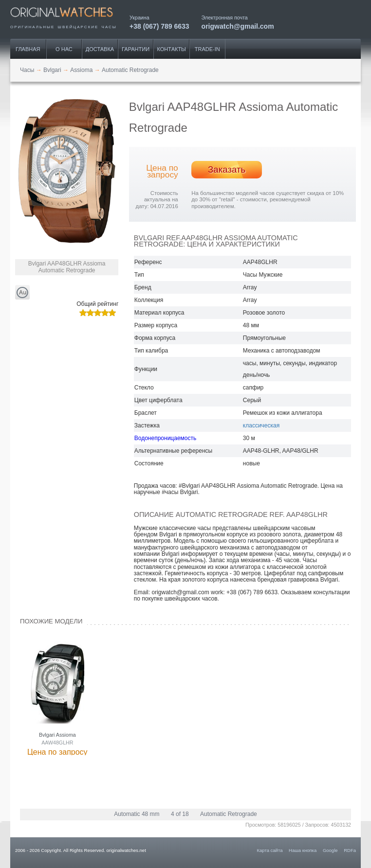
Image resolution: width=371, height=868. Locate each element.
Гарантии (136, 49)
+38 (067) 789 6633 (159, 26)
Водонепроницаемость (165, 438)
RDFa (350, 850)
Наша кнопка (303, 850)
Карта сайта (270, 850)
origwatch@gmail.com (238, 26)
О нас (64, 49)
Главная (28, 49)
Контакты (172, 49)
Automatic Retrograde (229, 814)
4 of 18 (180, 814)
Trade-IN (207, 49)
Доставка (100, 49)
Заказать (227, 169)
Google (330, 850)
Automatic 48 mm (137, 814)
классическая (261, 425)
